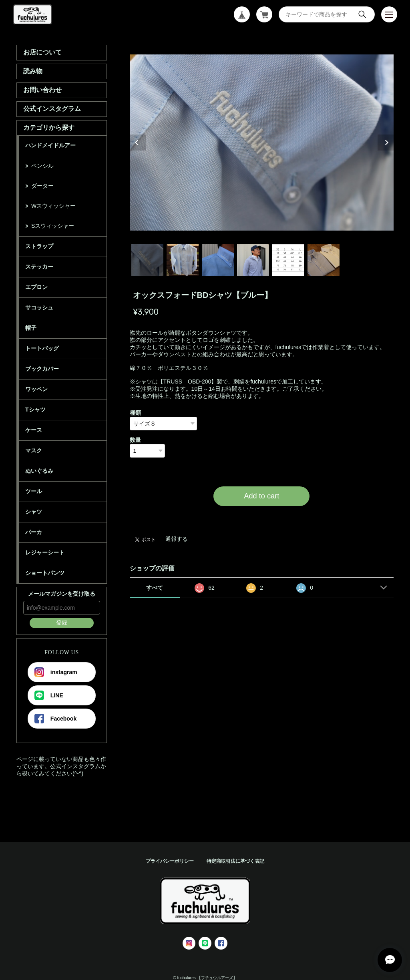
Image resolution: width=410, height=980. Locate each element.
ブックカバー (42, 369)
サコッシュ (39, 307)
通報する (177, 539)
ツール (34, 491)
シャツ (34, 512)
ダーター (42, 186)
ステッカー (39, 267)
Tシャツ (35, 410)
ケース (34, 430)
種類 (135, 413)
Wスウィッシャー (53, 206)
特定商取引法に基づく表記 (235, 861)
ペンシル (42, 166)
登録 (62, 623)
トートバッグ (42, 348)
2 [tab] (183, 260)
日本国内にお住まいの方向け (261, 516)
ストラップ (39, 246)
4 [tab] (253, 260)
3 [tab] (218, 260)
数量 (135, 440)
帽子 (31, 328)
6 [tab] (324, 260)
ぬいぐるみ (39, 471)
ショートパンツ (45, 573)
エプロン (36, 287)
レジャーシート (45, 552)
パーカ (34, 532)
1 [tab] (147, 260)
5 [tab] (288, 260)
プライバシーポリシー (170, 861)
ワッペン (36, 389)
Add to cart (261, 496)
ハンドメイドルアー (50, 145)
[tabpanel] (262, 143)
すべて (155, 588)
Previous (138, 143)
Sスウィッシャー (53, 226)
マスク (34, 450)
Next (386, 143)
